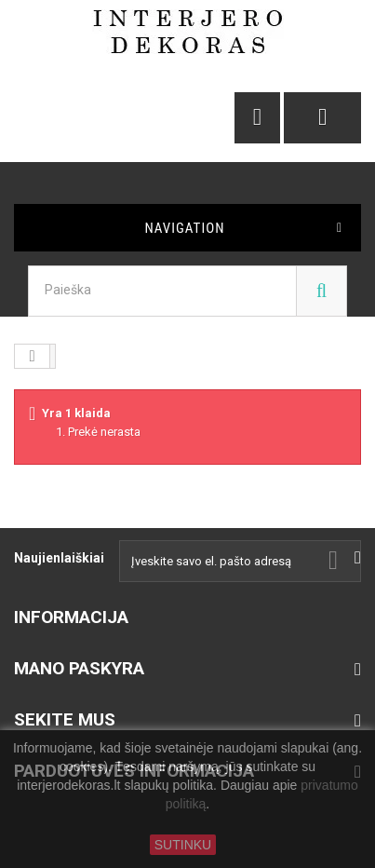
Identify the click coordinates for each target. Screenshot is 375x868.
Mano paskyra (79, 668)
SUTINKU (183, 845)
